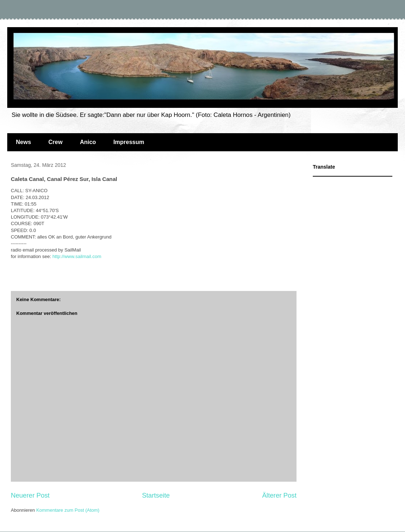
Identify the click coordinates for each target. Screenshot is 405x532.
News (24, 142)
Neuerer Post (30, 495)
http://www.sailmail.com (77, 256)
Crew (56, 142)
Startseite (156, 495)
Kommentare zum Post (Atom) (68, 510)
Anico (88, 142)
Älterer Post (279, 495)
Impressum (129, 142)
